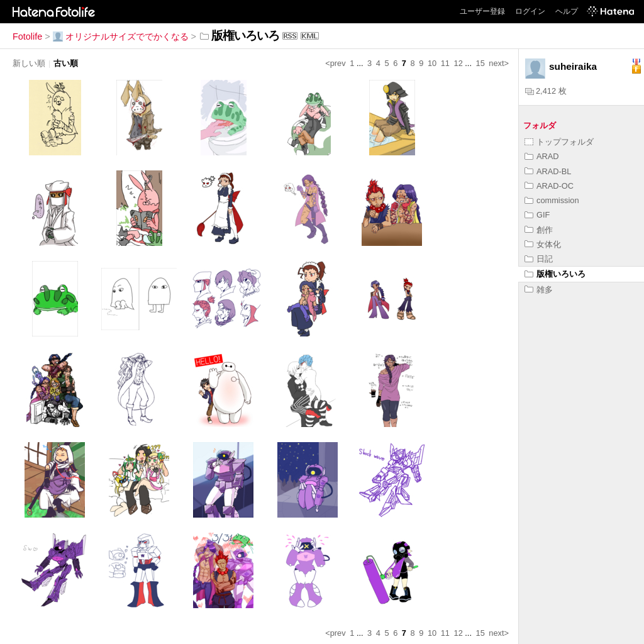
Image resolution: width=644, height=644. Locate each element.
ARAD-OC (549, 186)
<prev (335, 63)
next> (499, 63)
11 (445, 63)
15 (480, 63)
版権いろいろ (555, 274)
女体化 (543, 244)
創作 (539, 230)
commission (552, 200)
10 (432, 63)
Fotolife (27, 36)
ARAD (542, 156)
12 (458, 63)
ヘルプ (567, 11)
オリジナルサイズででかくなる (121, 36)
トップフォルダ (559, 142)
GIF (537, 215)
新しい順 (29, 63)
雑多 (539, 290)
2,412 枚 (546, 91)
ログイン (530, 11)
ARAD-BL (548, 171)
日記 (539, 259)
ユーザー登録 (482, 11)
